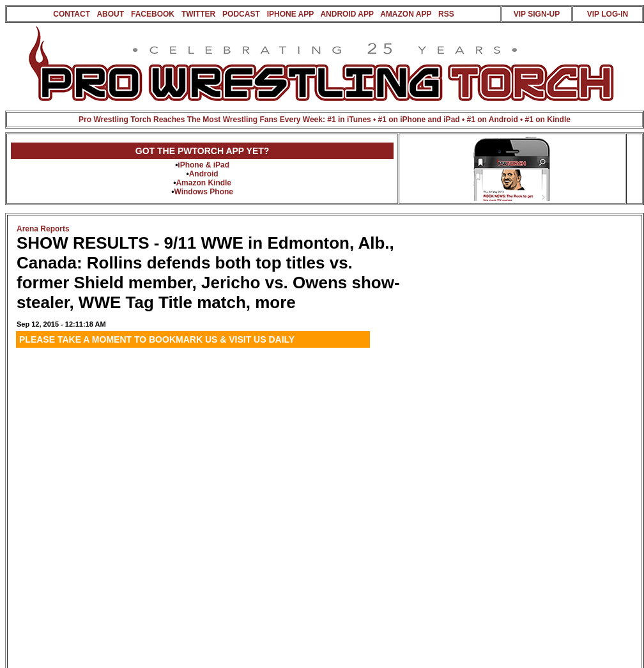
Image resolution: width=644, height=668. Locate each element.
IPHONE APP (290, 14)
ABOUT (110, 14)
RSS (446, 14)
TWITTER (198, 14)
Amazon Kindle (203, 183)
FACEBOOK (153, 14)
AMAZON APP (406, 14)
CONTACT (72, 14)
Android (204, 174)
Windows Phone (203, 192)
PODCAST (241, 14)
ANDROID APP (347, 14)
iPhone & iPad (203, 165)
